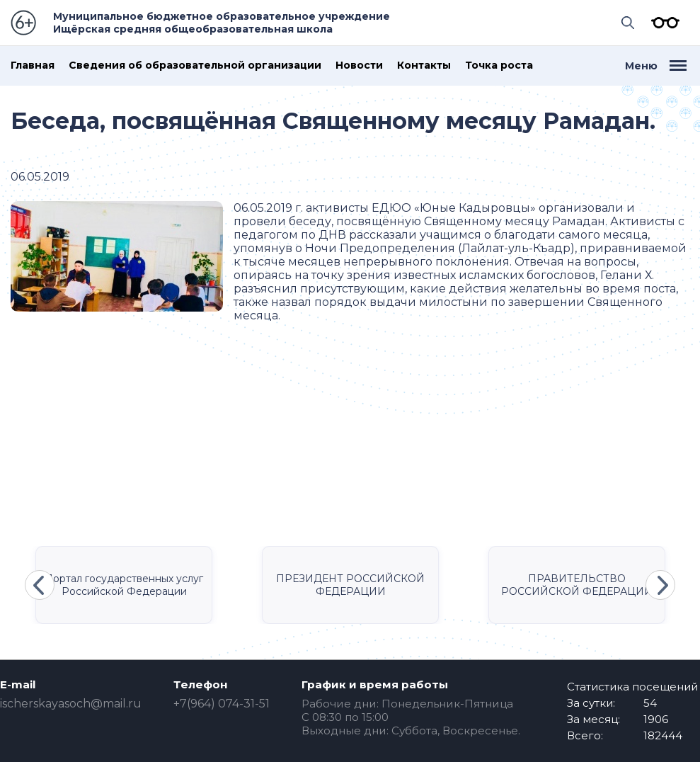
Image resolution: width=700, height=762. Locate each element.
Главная (33, 66)
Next (660, 585)
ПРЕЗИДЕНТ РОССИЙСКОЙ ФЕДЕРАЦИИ (350, 585)
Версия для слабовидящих (662, 23)
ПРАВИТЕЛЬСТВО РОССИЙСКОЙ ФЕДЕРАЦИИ (577, 585)
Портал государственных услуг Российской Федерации (124, 585)
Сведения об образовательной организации (195, 66)
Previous (40, 585)
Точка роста (499, 66)
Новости (359, 66)
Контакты (424, 66)
